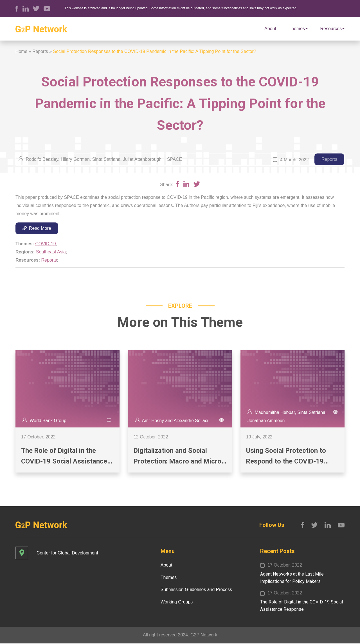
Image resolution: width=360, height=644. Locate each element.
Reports (40, 51)
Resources (332, 29)
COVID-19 (46, 244)
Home (22, 51)
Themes (298, 29)
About (270, 29)
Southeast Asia (51, 252)
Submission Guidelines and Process (196, 590)
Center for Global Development (68, 553)
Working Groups (176, 602)
